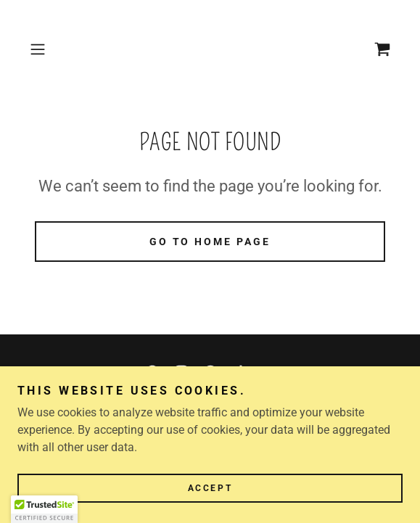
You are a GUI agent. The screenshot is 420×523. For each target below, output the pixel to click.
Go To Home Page (210, 242)
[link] (382, 49)
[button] (51, 49)
